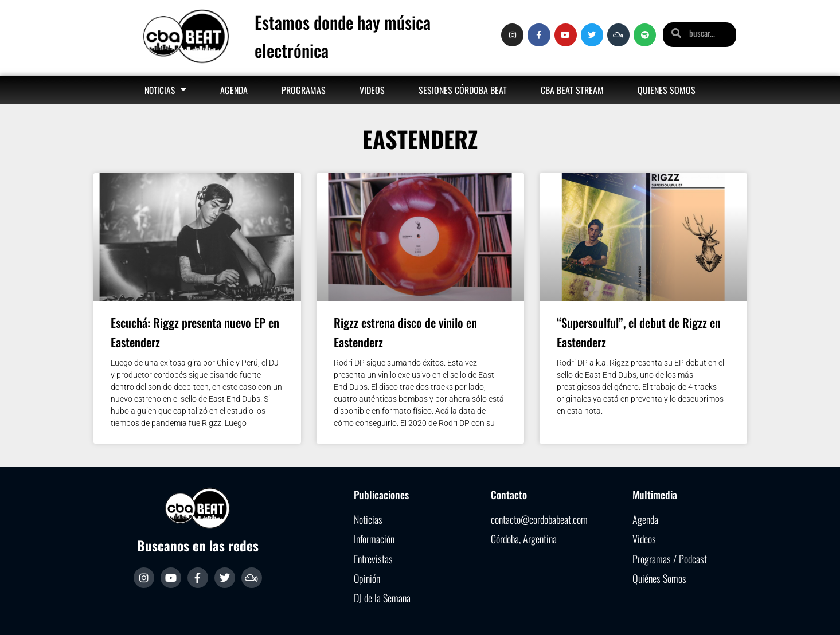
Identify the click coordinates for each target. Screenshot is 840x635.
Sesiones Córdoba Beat (463, 90)
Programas (304, 90)
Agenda (234, 90)
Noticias (165, 90)
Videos (372, 90)
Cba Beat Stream (572, 90)
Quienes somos (667, 90)
